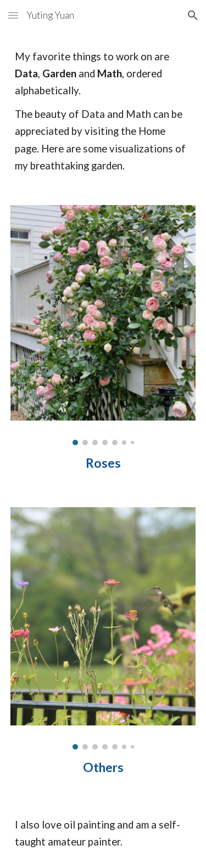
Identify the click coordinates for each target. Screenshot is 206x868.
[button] (13, 15)
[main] (103, 111)
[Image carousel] (103, 325)
